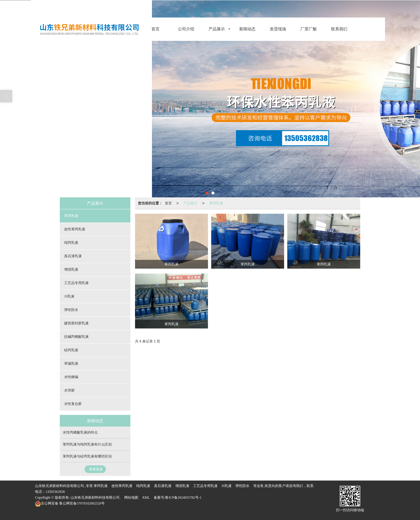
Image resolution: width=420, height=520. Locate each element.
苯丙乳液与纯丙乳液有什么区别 (87, 444)
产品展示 (217, 29)
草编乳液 (71, 364)
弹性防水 (71, 310)
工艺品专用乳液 (76, 283)
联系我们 (339, 29)
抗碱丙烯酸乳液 (76, 337)
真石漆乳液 (73, 256)
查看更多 (96, 469)
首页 (155, 29)
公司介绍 (186, 29)
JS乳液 (69, 296)
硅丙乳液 (71, 350)
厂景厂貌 (309, 29)
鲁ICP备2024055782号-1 (183, 498)
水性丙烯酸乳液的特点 (80, 432)
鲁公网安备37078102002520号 (70, 503)
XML (146, 498)
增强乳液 (71, 269)
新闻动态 (247, 29)
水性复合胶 (73, 404)
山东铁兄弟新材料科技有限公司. (96, 498)
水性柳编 (71, 377)
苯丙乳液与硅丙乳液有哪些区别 (87, 456)
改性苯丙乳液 (75, 229)
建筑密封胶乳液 (76, 323)
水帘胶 (69, 390)
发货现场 (278, 29)
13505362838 (55, 492)
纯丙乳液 (71, 243)
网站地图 (131, 498)
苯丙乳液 (216, 203)
